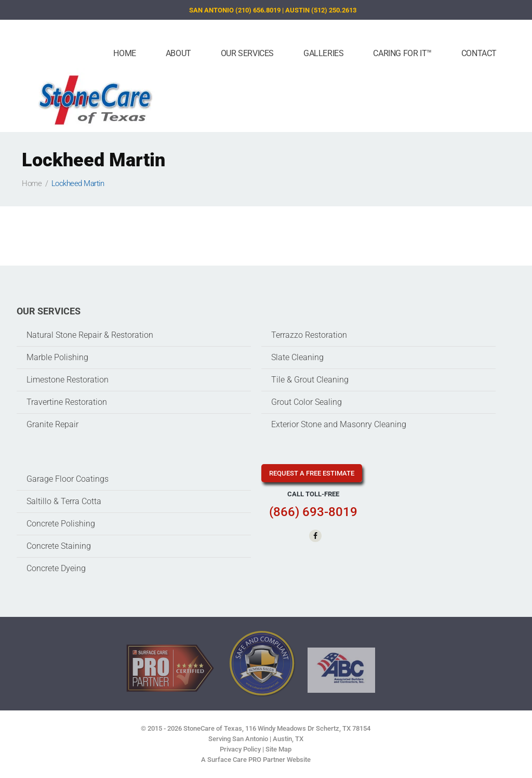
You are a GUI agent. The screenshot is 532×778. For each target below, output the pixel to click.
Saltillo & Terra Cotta (64, 501)
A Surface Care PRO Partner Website (256, 760)
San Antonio (250, 739)
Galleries (323, 53)
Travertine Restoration (67, 402)
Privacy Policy (240, 749)
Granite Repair (52, 424)
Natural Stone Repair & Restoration (90, 335)
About (178, 53)
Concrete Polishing (61, 524)
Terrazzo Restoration (309, 335)
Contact (479, 53)
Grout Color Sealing (307, 402)
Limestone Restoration (68, 380)
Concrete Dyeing (56, 568)
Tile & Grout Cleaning (310, 380)
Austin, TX (288, 739)
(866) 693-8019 (313, 512)
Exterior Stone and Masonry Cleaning (339, 424)
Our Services (247, 53)
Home (124, 53)
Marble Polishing (57, 357)
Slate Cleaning (297, 357)
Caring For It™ (402, 53)
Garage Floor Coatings (68, 479)
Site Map (278, 749)
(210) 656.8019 (258, 10)
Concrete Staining (59, 546)
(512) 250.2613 (334, 10)
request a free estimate (312, 473)
